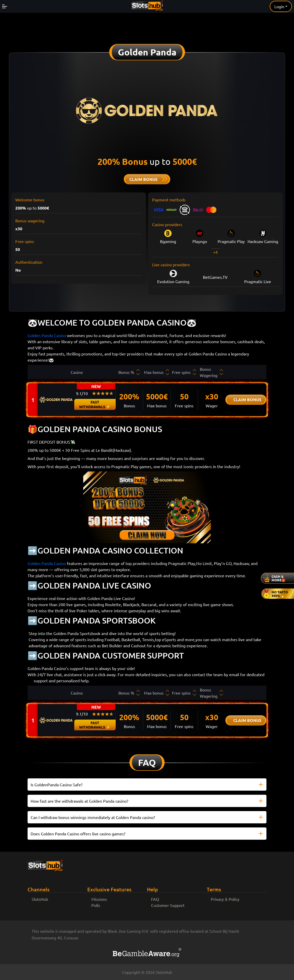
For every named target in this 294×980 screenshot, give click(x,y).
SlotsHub (40, 899)
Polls (96, 905)
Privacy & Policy (225, 899)
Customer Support (168, 905)
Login (279, 6)
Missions (99, 899)
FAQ (155, 899)
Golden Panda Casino (47, 335)
